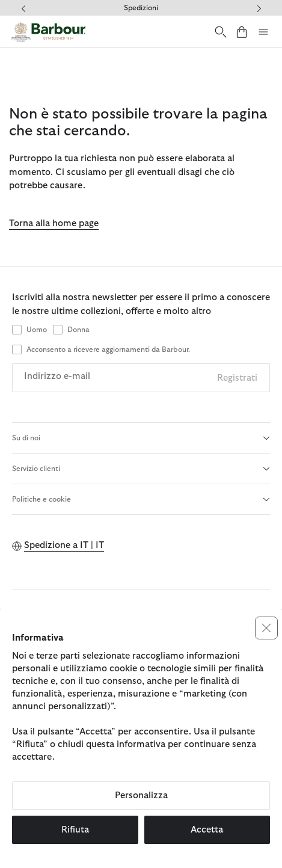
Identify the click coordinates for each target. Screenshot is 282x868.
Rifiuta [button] (75, 830)
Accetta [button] (207, 830)
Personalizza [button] (141, 796)
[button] (266, 628)
